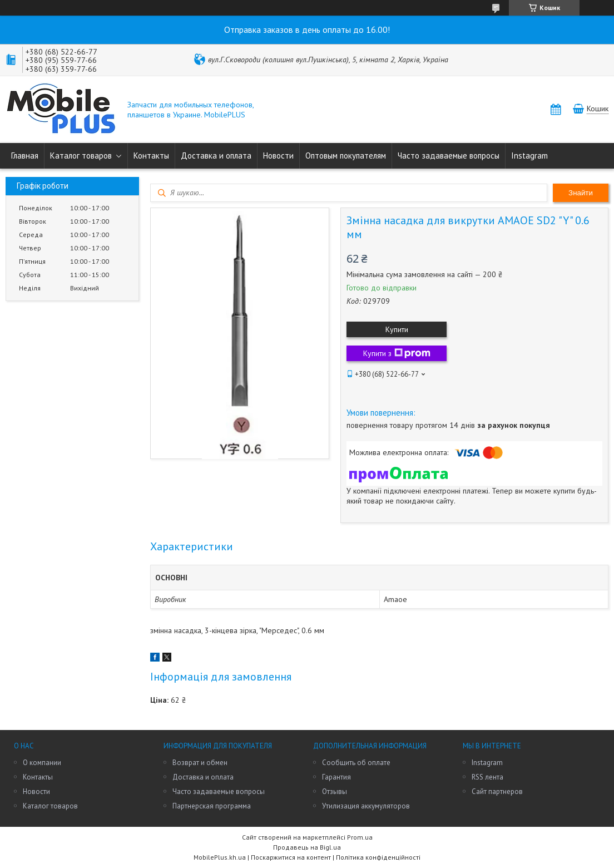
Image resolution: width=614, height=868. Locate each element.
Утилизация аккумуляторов (366, 806)
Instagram (529, 156)
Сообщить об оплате (356, 763)
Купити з (397, 353)
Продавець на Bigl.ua (307, 847)
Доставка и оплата (216, 156)
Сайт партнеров (497, 791)
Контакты (151, 156)
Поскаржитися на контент (291, 857)
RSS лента (487, 777)
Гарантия (336, 777)
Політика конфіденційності (378, 857)
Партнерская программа (212, 806)
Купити (397, 329)
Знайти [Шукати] (581, 193)
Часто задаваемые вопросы (449, 156)
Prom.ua (360, 837)
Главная (25, 156)
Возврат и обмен (200, 763)
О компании (42, 763)
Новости (278, 156)
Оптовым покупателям (346, 156)
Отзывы (335, 791)
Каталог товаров (81, 156)
